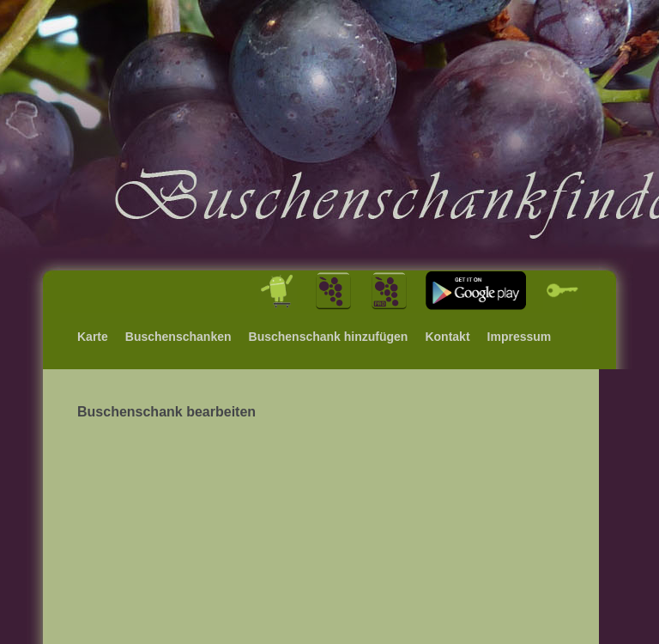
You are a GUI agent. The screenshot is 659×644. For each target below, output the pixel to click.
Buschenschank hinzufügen (329, 337)
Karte (93, 337)
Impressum (520, 337)
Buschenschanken (178, 337)
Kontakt (447, 337)
